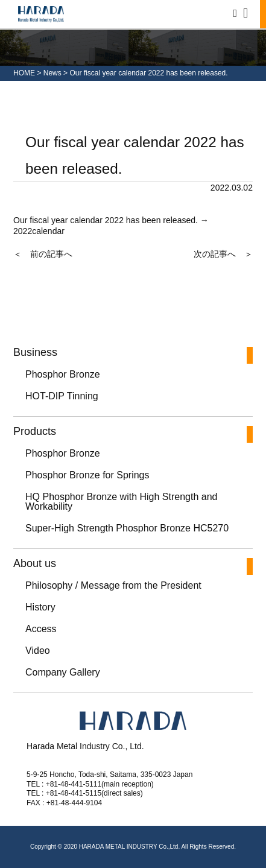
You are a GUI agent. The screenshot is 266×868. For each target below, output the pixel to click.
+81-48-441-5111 (74, 784)
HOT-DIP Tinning (62, 396)
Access (41, 629)
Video (38, 651)
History (40, 607)
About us (35, 564)
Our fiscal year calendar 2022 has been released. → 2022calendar (111, 226)
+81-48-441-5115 (74, 793)
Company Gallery (63, 672)
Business (35, 353)
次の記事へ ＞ (223, 254)
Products (35, 432)
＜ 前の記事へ (43, 254)
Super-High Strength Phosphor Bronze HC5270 (127, 528)
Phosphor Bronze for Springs (87, 475)
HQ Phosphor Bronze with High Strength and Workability (121, 502)
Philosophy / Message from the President (113, 585)
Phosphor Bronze (63, 374)
